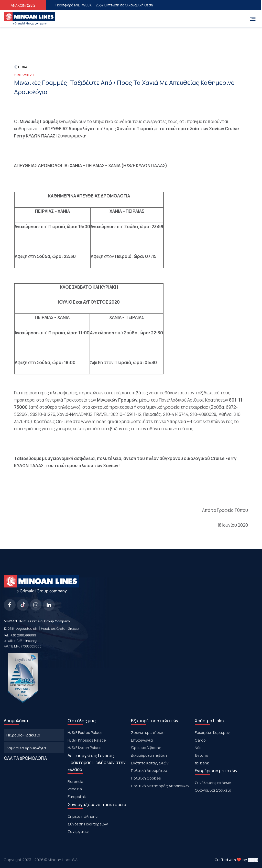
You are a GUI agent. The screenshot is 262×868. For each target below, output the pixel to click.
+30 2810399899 (23, 635)
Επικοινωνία (142, 740)
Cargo (200, 740)
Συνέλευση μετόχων (213, 783)
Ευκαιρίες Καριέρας (212, 732)
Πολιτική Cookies (146, 778)
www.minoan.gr (96, 421)
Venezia (75, 789)
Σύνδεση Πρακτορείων (88, 824)
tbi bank (202, 763)
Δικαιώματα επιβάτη (149, 755)
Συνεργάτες (78, 831)
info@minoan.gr (26, 641)
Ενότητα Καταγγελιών (150, 763)
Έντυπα (201, 755)
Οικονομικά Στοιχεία (213, 790)
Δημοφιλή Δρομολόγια (26, 748)
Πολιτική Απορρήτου (149, 770)
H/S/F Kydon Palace (85, 747)
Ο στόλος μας (82, 721)
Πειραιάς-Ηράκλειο (23, 735)
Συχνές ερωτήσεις (148, 732)
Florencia (75, 781)
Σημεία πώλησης (83, 816)
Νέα (198, 747)
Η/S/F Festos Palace (85, 732)
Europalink (77, 796)
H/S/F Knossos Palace (87, 740)
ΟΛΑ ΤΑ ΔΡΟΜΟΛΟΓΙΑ (25, 758)
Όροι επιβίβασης (146, 747)
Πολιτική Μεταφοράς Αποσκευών (160, 786)
